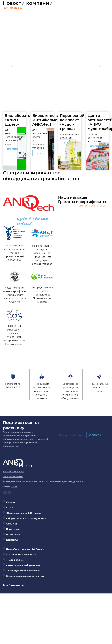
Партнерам (13, 529)
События (12, 524)
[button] (12, 67)
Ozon (14, 486)
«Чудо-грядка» (15, 560)
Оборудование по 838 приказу (24, 513)
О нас (10, 508)
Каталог (11, 502)
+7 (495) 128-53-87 (13, 472)
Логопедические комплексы (23, 571)
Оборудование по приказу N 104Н (26, 518)
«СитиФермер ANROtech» (21, 554)
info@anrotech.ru (13, 477)
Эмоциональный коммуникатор (25, 576)
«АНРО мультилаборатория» (23, 565)
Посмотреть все (13, 8)
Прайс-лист (13, 534)
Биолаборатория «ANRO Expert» (25, 549)
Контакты (12, 540)
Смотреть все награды (92, 206)
